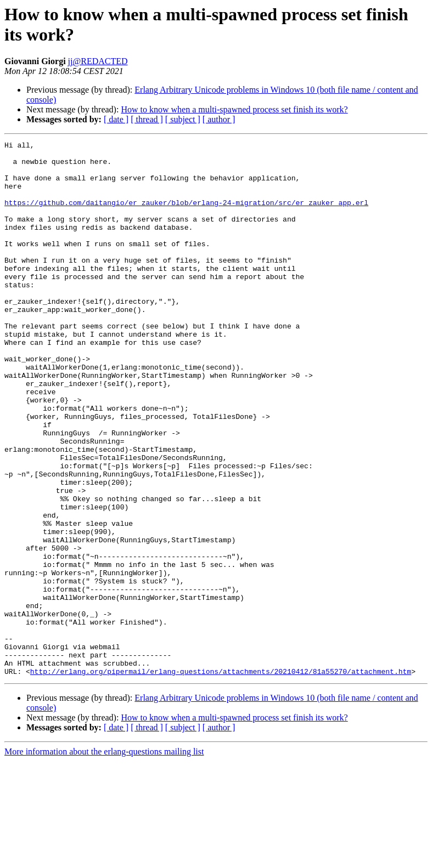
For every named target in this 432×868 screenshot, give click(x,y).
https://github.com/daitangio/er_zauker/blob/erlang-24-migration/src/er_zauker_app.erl (186, 215)
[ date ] (116, 119)
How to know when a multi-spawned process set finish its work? (234, 109)
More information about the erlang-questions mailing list (104, 858)
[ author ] (219, 119)
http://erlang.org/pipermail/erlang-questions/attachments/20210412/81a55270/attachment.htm (221, 778)
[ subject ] (183, 119)
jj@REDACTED (98, 61)
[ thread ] (147, 119)
